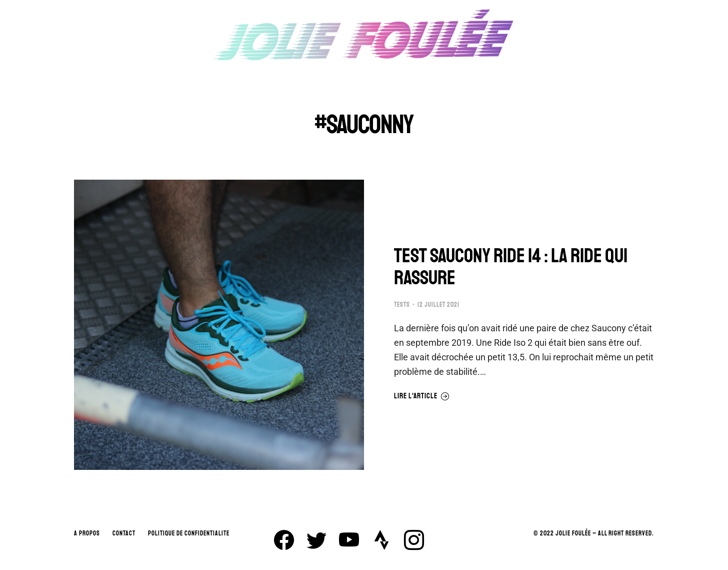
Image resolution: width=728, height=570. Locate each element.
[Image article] (219, 325)
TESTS (402, 305)
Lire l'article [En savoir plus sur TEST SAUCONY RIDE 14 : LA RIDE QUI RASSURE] (422, 396)
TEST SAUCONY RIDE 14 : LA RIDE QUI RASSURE (511, 267)
